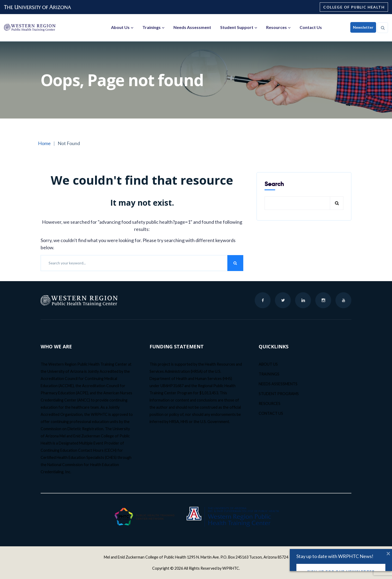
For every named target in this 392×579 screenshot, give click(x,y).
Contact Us (311, 27)
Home (44, 143)
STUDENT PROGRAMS (279, 394)
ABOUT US (268, 364)
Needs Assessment (192, 27)
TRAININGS (269, 374)
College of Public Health (354, 7)
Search (274, 184)
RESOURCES (270, 403)
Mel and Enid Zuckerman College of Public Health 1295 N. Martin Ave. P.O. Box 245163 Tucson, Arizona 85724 (196, 557)
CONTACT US (271, 413)
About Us (120, 27)
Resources (276, 27)
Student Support (237, 27)
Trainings (152, 27)
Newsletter (363, 27)
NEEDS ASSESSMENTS (278, 384)
